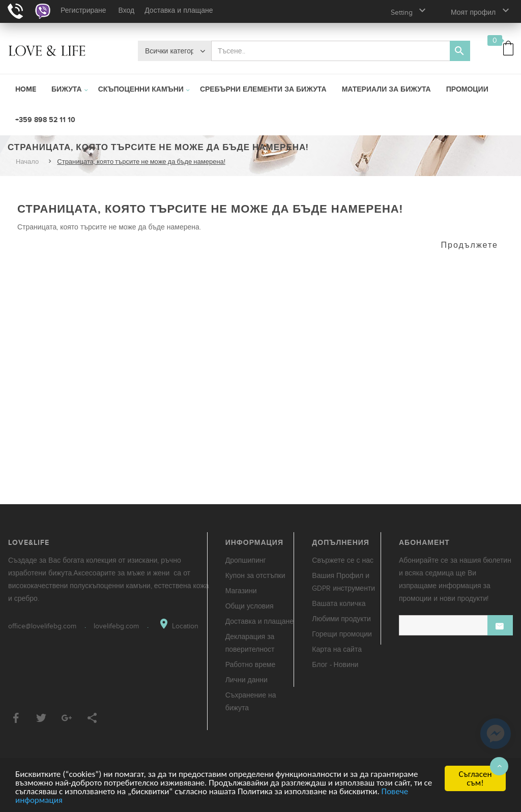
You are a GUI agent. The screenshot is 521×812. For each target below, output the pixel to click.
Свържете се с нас (343, 560)
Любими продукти (341, 619)
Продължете (470, 245)
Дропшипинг (246, 560)
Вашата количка (339, 604)
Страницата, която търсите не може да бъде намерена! (141, 162)
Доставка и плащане (179, 10)
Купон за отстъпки (255, 576)
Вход (127, 10)
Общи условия (250, 606)
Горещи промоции (342, 634)
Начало (27, 162)
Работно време (251, 665)
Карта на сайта (337, 649)
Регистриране (83, 10)
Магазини (241, 591)
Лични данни (247, 680)
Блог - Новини (335, 665)
